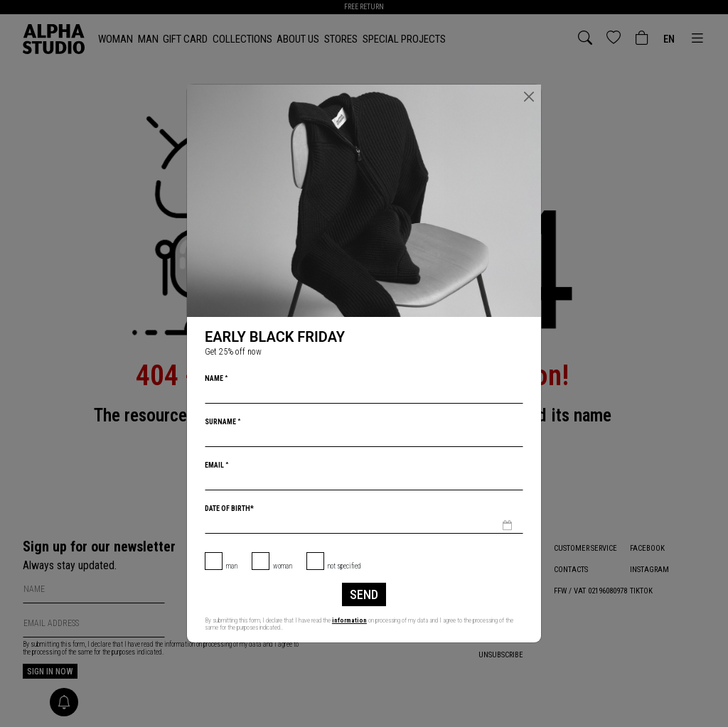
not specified (344, 566)
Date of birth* (229, 508)
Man (232, 566)
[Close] (529, 97)
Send (364, 594)
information (349, 620)
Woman (283, 566)
